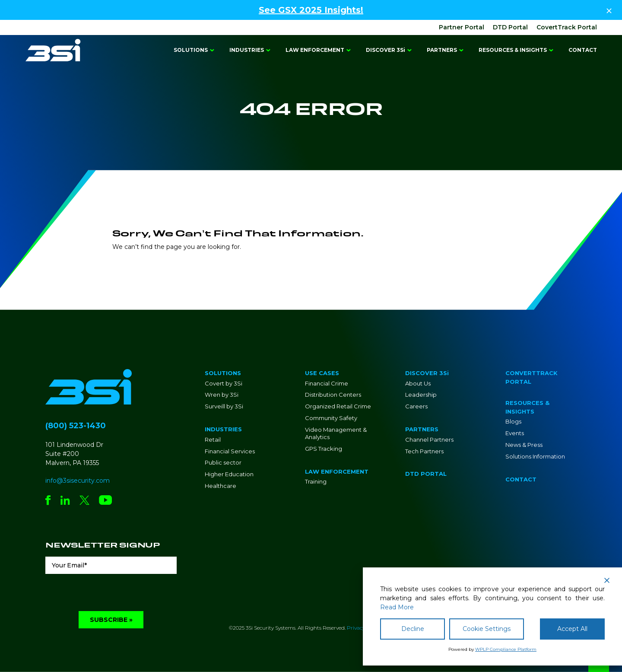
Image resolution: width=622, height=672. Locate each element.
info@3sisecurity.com (78, 481)
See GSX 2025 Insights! (311, 10)
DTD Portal (510, 27)
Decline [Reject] (413, 629)
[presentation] (111, 594)
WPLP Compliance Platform (506, 649)
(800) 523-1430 (76, 426)
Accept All (572, 629)
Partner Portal (462, 27)
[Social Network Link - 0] (48, 501)
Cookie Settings (487, 629)
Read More (397, 607)
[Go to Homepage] (53, 50)
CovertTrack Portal (567, 27)
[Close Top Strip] (609, 10)
